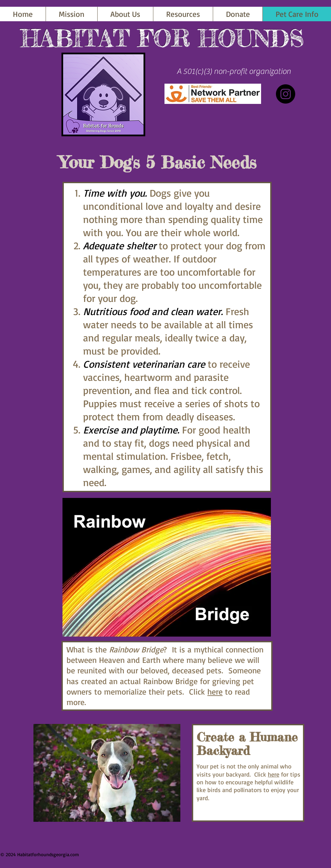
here (215, 692)
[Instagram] (286, 94)
